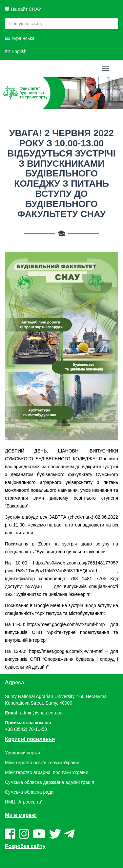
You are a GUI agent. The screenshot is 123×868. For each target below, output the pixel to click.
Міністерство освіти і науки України (42, 763)
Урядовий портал (23, 753)
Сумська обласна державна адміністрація (49, 782)
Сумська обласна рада (29, 792)
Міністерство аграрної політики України (47, 772)
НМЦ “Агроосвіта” (24, 802)
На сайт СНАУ (23, 9)
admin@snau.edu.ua (41, 713)
